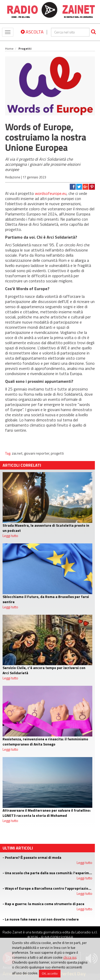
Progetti (25, 49)
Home (9, 49)
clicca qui (70, 957)
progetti (57, 453)
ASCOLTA (32, 32)
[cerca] (70, 32)
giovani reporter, (37, 453)
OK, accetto (50, 973)
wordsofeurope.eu (51, 193)
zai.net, (18, 453)
